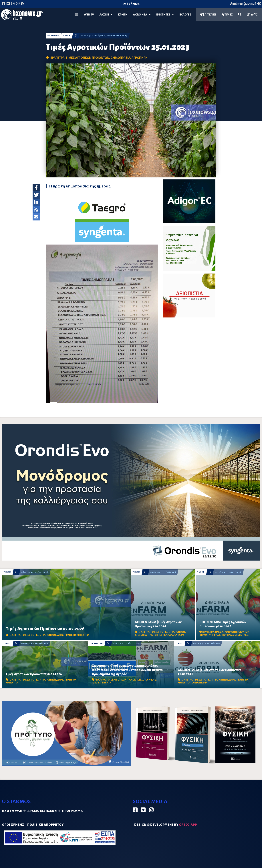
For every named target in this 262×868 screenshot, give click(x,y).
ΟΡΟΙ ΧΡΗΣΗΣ (13, 825)
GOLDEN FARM (176, 635)
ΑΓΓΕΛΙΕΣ (208, 14)
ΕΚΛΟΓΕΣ (185, 15)
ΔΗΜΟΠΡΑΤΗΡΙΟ (67, 635)
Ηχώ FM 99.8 (12, 811)
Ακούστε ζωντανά (246, 4)
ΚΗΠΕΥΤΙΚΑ (83, 635)
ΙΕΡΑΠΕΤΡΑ (57, 58)
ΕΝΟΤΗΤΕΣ (165, 14)
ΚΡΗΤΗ (123, 15)
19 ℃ (252, 14)
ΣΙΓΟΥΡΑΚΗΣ (149, 680)
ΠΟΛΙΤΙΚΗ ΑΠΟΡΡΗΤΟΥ (45, 825)
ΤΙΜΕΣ (227, 14)
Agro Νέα (142, 14)
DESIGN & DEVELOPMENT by (166, 825)
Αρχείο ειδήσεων (42, 811)
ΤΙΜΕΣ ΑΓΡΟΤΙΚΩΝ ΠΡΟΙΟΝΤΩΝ (88, 58)
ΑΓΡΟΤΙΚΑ (100, 680)
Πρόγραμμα (73, 811)
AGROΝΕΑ (53, 36)
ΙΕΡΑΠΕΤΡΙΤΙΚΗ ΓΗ (102, 683)
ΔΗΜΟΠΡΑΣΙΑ (120, 58)
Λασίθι (106, 14)
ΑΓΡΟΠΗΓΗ (140, 58)
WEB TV (89, 15)
